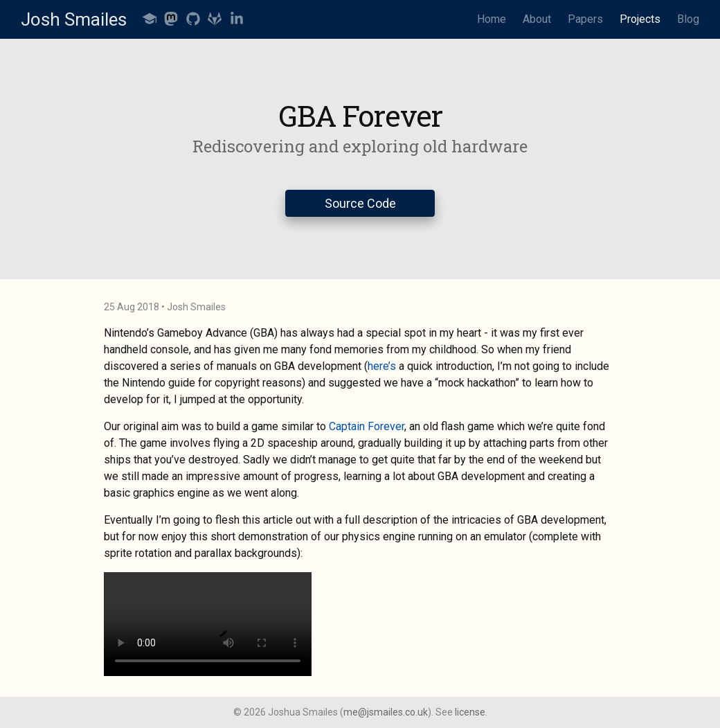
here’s (382, 366)
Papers (585, 19)
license (470, 712)
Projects (640, 19)
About (537, 19)
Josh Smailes (74, 19)
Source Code (360, 203)
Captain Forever (367, 426)
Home (492, 19)
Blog (688, 19)
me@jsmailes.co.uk (386, 712)
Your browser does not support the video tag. (208, 624)
